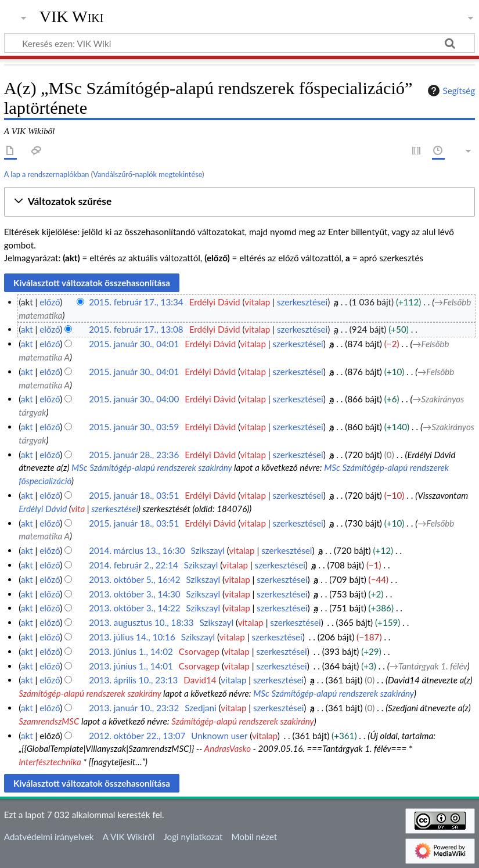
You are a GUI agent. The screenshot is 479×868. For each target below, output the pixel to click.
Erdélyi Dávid (43, 509)
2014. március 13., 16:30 (137, 550)
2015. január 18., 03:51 (134, 495)
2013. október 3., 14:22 (134, 608)
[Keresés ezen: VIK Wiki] (239, 43)
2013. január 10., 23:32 (134, 708)
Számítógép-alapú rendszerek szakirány (90, 693)
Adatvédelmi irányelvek (49, 837)
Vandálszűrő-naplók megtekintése (147, 174)
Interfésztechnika (50, 762)
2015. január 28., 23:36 (134, 455)
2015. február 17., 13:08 (136, 329)
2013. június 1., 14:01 (131, 666)
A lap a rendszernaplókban (47, 174)
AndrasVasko (228, 748)
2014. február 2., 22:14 (134, 565)
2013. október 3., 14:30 (134, 594)
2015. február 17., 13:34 (136, 302)
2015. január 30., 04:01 (134, 344)
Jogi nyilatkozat (193, 837)
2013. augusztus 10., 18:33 (141, 622)
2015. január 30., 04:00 (134, 399)
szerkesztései (302, 302)
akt (27, 329)
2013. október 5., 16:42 (134, 579)
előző (50, 302)
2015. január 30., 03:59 (134, 427)
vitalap (257, 302)
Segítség (450, 91)
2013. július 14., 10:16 (132, 637)
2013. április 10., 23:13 (133, 680)
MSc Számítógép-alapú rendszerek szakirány (152, 467)
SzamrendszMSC (49, 721)
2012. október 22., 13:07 (137, 736)
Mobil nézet (255, 837)
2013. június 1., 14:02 (131, 651)
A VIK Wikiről (129, 837)
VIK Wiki (72, 17)
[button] (239, 202)
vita (78, 509)
